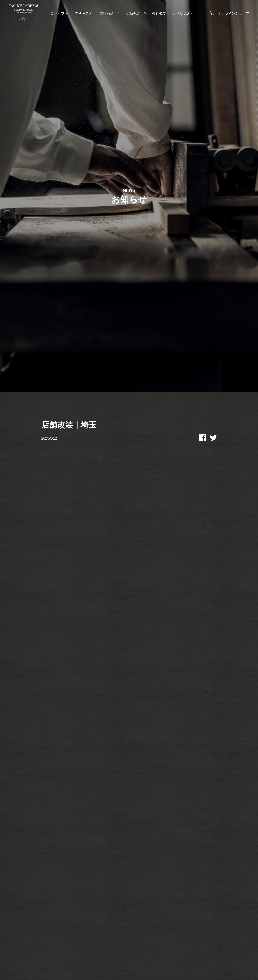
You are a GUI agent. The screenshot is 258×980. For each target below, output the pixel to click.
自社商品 (107, 13)
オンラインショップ (233, 13)
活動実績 (133, 13)
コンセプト (59, 13)
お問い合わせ (184, 13)
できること (84, 13)
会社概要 (159, 13)
